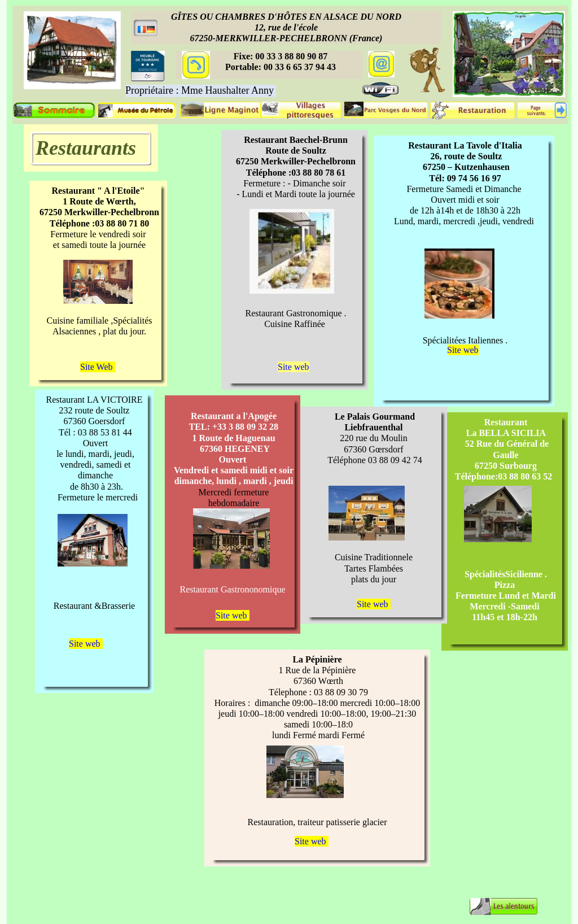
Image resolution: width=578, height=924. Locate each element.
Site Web (98, 367)
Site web (463, 350)
